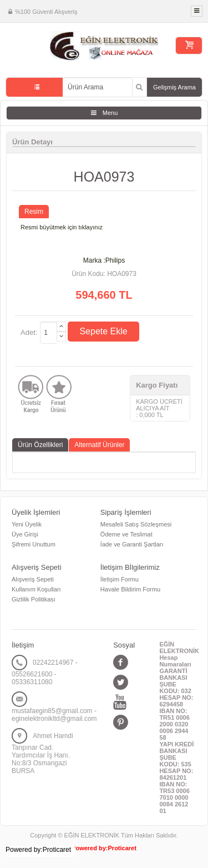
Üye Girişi (25, 534)
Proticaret (122, 848)
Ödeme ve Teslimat (126, 534)
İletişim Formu (120, 579)
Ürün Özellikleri (40, 445)
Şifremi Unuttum (34, 544)
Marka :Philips (104, 260)
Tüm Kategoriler (34, 87)
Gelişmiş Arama (174, 87)
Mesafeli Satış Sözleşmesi (136, 524)
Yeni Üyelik (27, 524)
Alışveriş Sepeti (33, 579)
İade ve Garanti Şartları (132, 544)
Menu (110, 113)
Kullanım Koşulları (36, 589)
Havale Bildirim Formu (130, 589)
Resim (34, 212)
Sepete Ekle (103, 331)
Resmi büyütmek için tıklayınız (62, 227)
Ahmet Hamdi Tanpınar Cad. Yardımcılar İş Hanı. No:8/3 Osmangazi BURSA (42, 753)
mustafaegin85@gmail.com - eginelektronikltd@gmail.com (54, 715)
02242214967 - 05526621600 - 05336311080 (45, 672)
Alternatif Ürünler (99, 445)
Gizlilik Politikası (34, 599)
